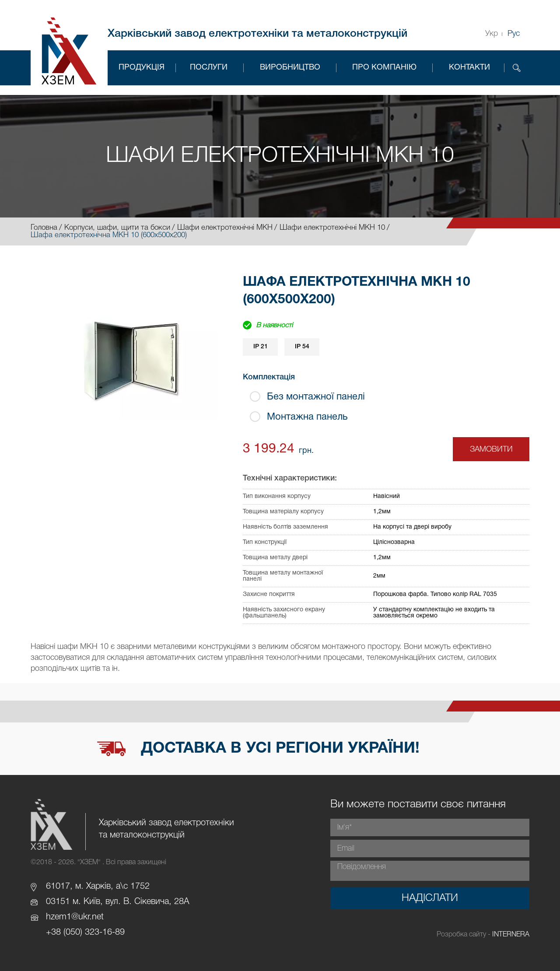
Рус (514, 34)
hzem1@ (62, 917)
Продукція (142, 68)
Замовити (491, 449)
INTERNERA (511, 935)
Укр (492, 34)
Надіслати (430, 898)
